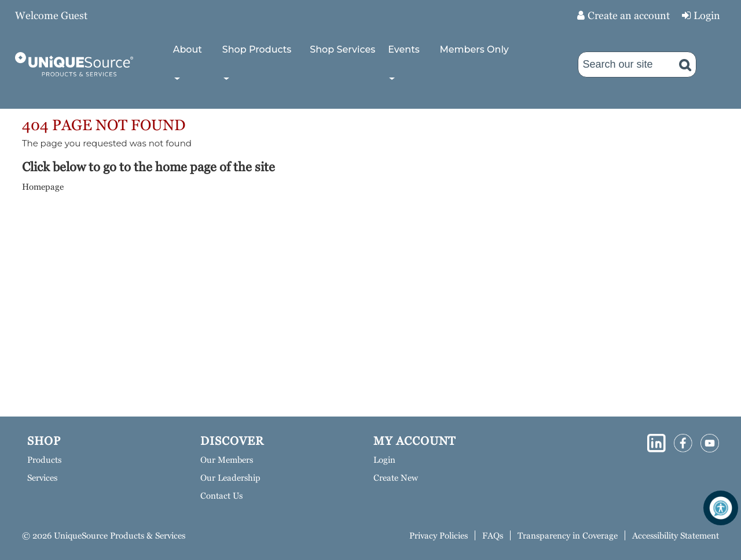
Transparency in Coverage (568, 535)
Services (42, 478)
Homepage (43, 187)
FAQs (493, 535)
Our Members (227, 460)
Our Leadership (230, 478)
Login (707, 15)
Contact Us (221, 495)
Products (44, 460)
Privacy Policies (439, 535)
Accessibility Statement (676, 535)
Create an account (629, 15)
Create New (396, 478)
